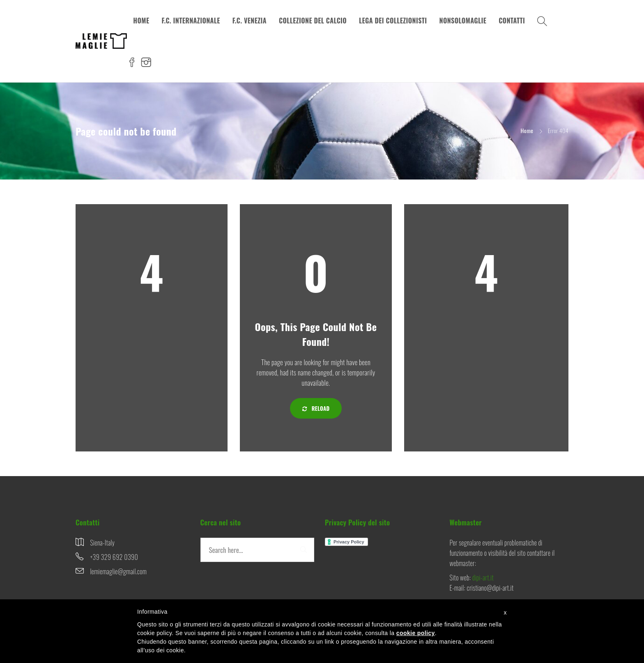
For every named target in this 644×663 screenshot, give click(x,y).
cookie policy (416, 633)
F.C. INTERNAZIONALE (191, 21)
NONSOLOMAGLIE (463, 21)
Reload (316, 408)
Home (527, 130)
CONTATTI (512, 21)
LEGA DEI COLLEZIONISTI (393, 21)
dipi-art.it (483, 578)
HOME (141, 21)
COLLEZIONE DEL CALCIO (313, 21)
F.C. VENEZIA (250, 21)
